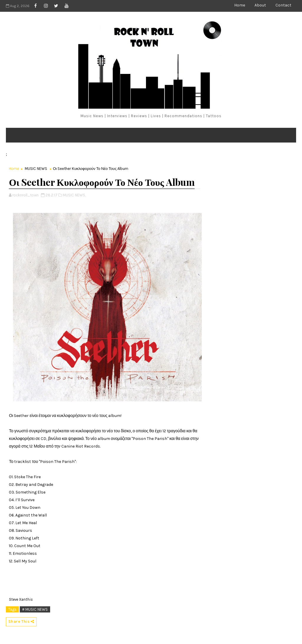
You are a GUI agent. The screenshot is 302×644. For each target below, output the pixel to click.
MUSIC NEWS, (74, 195)
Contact (283, 5)
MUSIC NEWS (36, 169)
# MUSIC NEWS (35, 609)
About (260, 5)
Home (240, 5)
